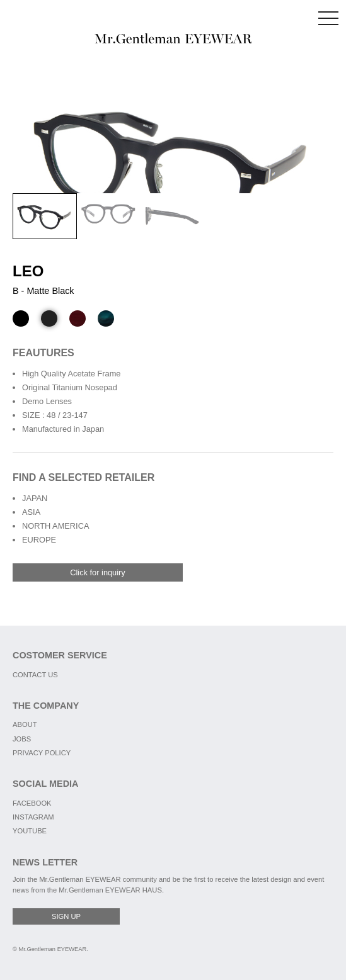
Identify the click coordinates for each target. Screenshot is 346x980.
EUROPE (39, 540)
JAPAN (35, 498)
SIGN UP (66, 916)
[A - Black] (21, 318)
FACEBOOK (32, 803)
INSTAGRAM (33, 817)
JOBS (22, 739)
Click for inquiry (97, 572)
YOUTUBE (30, 831)
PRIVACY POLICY (42, 753)
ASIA (31, 512)
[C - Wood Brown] (78, 318)
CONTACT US (35, 675)
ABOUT (25, 724)
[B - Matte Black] (49, 318)
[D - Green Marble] (106, 318)
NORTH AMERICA (55, 526)
